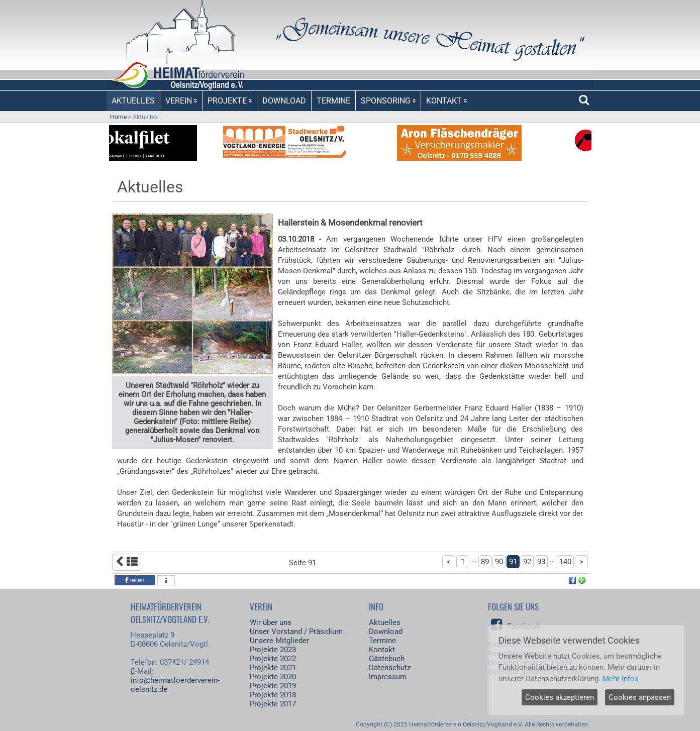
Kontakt (382, 650)
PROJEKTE (230, 101)
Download (386, 632)
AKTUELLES (133, 101)
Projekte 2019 (273, 686)
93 (541, 562)
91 (513, 562)
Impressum (388, 677)
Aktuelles (385, 622)
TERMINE (333, 101)
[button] (135, 580)
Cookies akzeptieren (560, 697)
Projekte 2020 (273, 677)
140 (565, 562)
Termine (382, 641)
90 (499, 562)
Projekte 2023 (273, 650)
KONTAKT (446, 101)
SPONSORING (388, 101)
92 (527, 562)
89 (485, 562)
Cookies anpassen (640, 697)
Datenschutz (390, 668)
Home (118, 117)
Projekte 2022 (273, 659)
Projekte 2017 (273, 704)
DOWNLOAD (284, 101)
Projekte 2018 (273, 695)
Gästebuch (387, 659)
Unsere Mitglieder (279, 641)
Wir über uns (271, 622)
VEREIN (181, 101)
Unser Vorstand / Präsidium (296, 632)
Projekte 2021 (273, 668)
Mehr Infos (621, 679)
